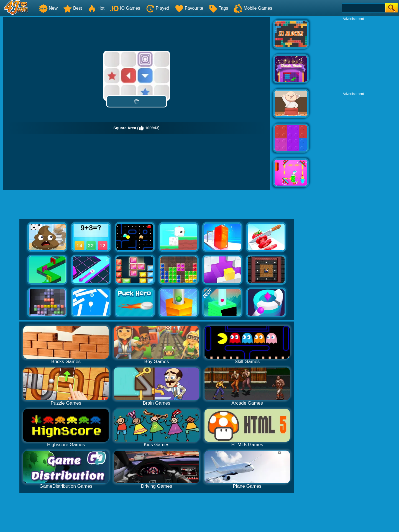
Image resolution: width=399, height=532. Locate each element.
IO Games (125, 8)
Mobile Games (253, 8)
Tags (218, 8)
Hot (96, 8)
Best (73, 8)
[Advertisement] (353, 56)
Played (158, 8)
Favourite (189, 8)
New (48, 8)
